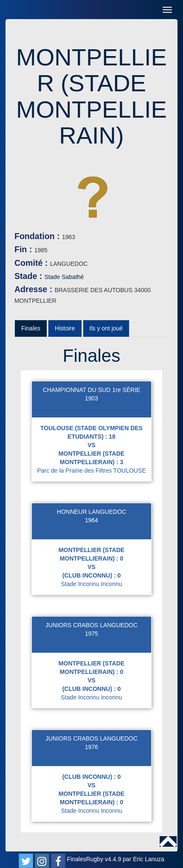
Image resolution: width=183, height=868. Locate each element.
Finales (31, 328)
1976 (91, 747)
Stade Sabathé (64, 277)
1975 (91, 634)
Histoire (65, 328)
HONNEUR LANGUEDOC (91, 512)
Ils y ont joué (106, 328)
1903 (91, 398)
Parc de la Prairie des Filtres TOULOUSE (91, 471)
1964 (91, 520)
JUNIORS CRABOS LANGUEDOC (91, 625)
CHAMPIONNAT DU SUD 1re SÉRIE (92, 390)
